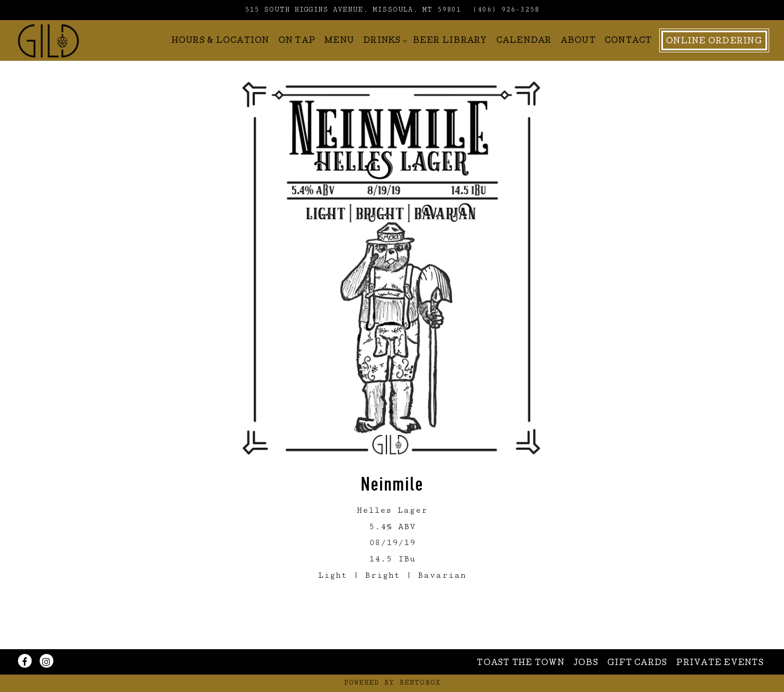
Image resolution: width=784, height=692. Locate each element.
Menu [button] (339, 58)
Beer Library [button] (450, 58)
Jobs (586, 663)
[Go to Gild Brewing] (353, 10)
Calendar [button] (524, 58)
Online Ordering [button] (714, 59)
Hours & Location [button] (221, 58)
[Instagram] (47, 661)
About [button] (578, 58)
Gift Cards (638, 663)
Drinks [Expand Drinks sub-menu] (384, 57)
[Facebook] (25, 661)
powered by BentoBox (392, 683)
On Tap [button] (297, 58)
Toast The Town (521, 663)
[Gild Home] (78, 57)
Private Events (720, 663)
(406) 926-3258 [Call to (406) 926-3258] (506, 10)
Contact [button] (629, 58)
